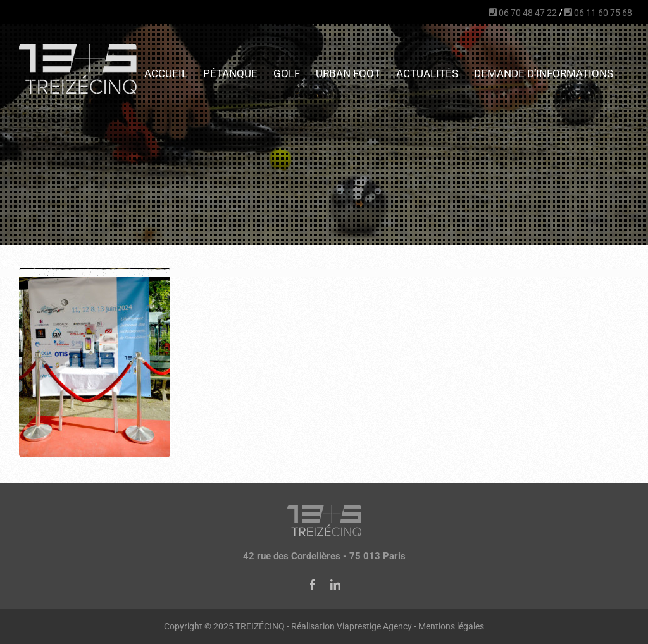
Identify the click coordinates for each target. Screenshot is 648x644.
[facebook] (313, 585)
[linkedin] (335, 585)
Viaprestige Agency (374, 626)
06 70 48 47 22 (523, 13)
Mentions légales (451, 626)
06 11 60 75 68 (598, 13)
